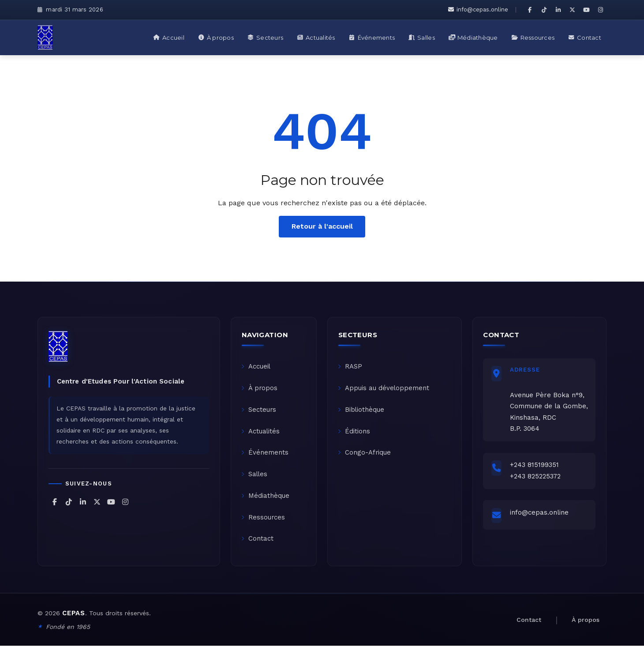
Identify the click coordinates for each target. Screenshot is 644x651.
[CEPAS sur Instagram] (600, 10)
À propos (260, 389)
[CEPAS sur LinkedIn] (558, 10)
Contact (258, 544)
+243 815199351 (536, 467)
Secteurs (259, 411)
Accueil (256, 367)
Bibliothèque (362, 411)
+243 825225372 (537, 478)
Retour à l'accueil (322, 226)
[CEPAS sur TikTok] (544, 10)
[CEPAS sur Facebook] (530, 10)
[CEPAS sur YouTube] (586, 10)
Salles (255, 478)
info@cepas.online (478, 9)
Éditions (354, 433)
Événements (265, 455)
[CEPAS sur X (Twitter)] (572, 10)
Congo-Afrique (365, 455)
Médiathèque (266, 500)
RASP (350, 367)
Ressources (264, 522)
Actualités (261, 433)
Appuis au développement (384, 389)
